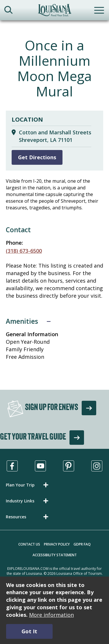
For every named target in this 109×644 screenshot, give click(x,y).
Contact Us (29, 544)
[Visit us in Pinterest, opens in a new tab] (69, 466)
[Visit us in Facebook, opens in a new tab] (12, 466)
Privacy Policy (57, 544)
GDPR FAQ (82, 544)
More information (51, 615)
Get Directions (37, 157)
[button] (28, 485)
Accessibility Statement (55, 555)
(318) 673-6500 (24, 251)
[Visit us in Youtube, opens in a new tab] (40, 466)
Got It (29, 631)
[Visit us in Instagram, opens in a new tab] (97, 466)
